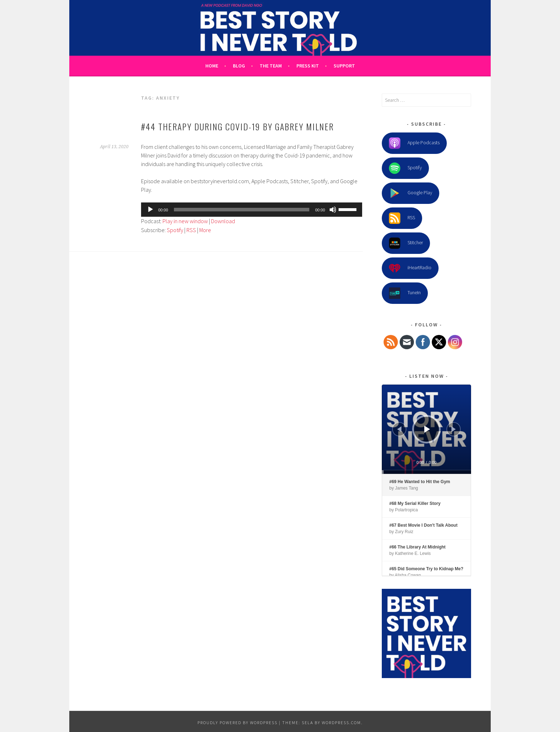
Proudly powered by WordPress (237, 723)
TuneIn (405, 293)
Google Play (411, 193)
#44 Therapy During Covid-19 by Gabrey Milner (237, 126)
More (205, 230)
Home (212, 66)
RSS (191, 230)
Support (344, 66)
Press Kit (308, 66)
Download (223, 221)
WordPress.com (341, 723)
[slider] (242, 210)
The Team (271, 66)
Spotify (175, 230)
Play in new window (185, 221)
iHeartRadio (410, 268)
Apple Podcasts (414, 143)
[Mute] (333, 210)
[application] (252, 210)
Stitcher (406, 243)
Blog (239, 66)
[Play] (150, 210)
